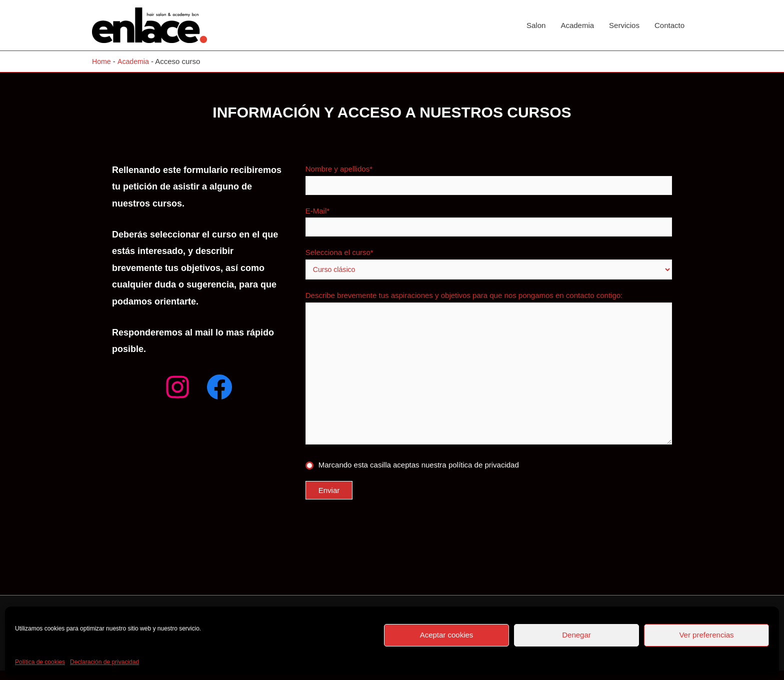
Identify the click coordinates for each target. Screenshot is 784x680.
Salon (536, 25)
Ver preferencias (706, 635)
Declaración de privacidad (104, 662)
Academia (577, 25)
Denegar (576, 635)
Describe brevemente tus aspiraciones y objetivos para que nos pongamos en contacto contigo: (489, 375)
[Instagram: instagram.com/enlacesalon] (177, 387)
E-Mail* (489, 222)
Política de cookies (40, 662)
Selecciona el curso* (489, 265)
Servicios (624, 25)
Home (102, 61)
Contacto (669, 25)
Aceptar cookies (447, 635)
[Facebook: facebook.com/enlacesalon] (219, 387)
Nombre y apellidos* (489, 179)
